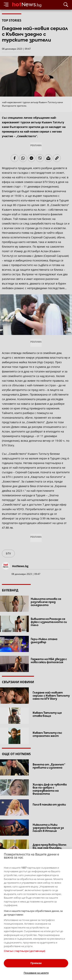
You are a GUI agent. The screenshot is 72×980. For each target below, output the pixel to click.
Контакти (7, 952)
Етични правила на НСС (16, 955)
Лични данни (40, 955)
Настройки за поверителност (19, 959)
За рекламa (22, 952)
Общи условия (40, 952)
